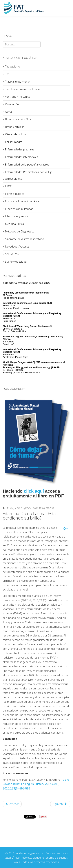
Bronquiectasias (15, 127)
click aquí (34, 491)
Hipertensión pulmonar (19, 209)
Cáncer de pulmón (16, 134)
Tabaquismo (13, 66)
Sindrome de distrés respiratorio (25, 239)
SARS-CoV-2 (12, 254)
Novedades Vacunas (17, 247)
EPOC (8, 186)
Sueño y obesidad (16, 262)
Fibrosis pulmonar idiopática (22, 201)
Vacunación (12, 104)
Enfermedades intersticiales (22, 157)
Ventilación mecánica (18, 97)
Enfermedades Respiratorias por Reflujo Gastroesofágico (28, 175)
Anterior (12, 804)
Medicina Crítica (14, 224)
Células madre (14, 142)
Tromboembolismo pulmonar (23, 89)
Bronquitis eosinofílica (18, 119)
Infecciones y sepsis (17, 216)
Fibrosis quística (15, 194)
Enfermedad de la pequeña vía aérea (27, 164)
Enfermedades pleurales (20, 149)
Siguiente (60, 804)
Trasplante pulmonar (18, 82)
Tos (7, 74)
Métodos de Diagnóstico (20, 231)
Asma (8, 112)
